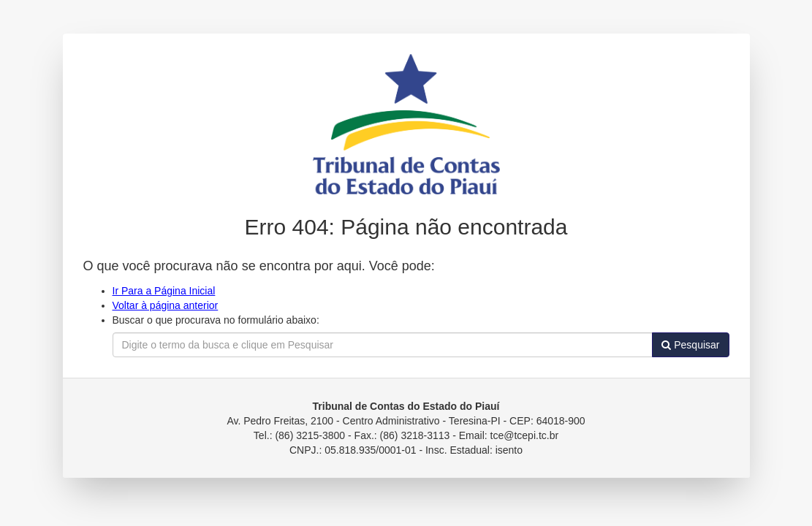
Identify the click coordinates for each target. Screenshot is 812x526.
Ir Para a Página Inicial (164, 291)
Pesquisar (690, 345)
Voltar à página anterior (166, 305)
